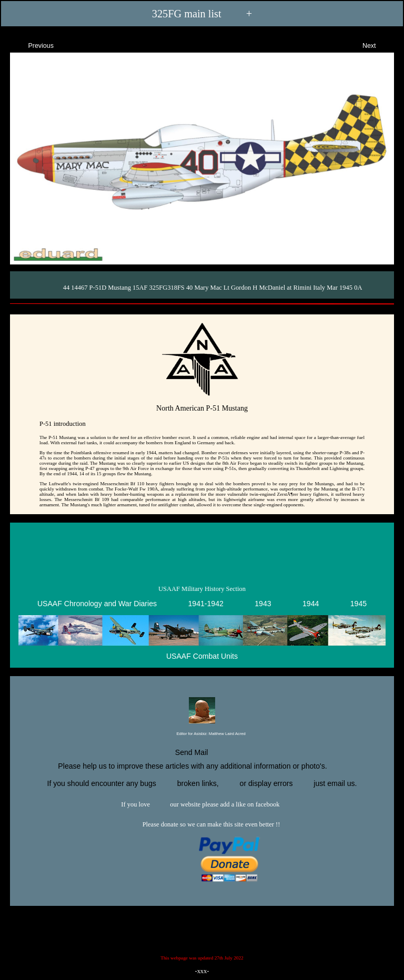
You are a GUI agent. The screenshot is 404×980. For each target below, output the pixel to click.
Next (378, 44)
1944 (311, 604)
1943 (263, 604)
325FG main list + (202, 14)
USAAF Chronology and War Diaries (97, 604)
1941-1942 (205, 604)
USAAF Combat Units (202, 656)
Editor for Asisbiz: (202, 734)
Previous (32, 44)
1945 (358, 604)
